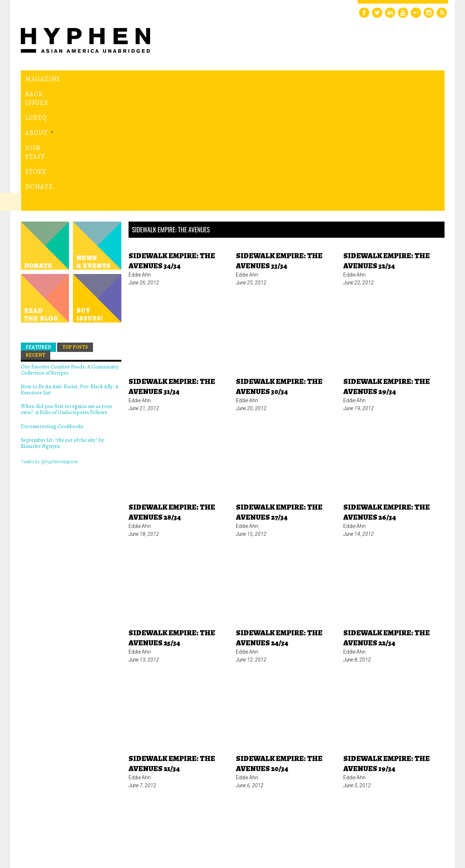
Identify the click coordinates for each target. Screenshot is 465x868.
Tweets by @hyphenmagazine (49, 339)
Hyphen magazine (54, 832)
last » (330, 758)
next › (305, 758)
